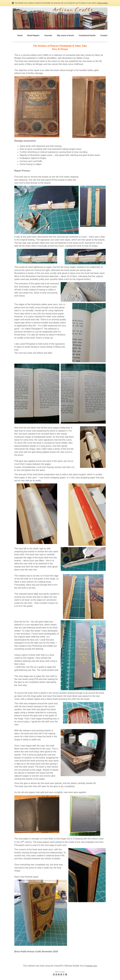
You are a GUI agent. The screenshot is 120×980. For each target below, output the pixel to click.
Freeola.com (91, 966)
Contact (104, 35)
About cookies (102, 3)
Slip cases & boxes (65, 35)
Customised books (87, 35)
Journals (48, 35)
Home (20, 35)
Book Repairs (33, 35)
